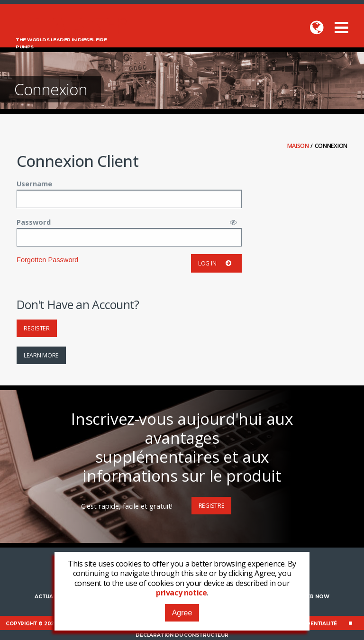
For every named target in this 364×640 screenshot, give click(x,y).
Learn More (41, 355)
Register (37, 328)
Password (34, 222)
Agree (182, 613)
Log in (216, 263)
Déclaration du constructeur (182, 635)
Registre (212, 506)
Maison (299, 146)
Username (34, 183)
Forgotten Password (47, 260)
